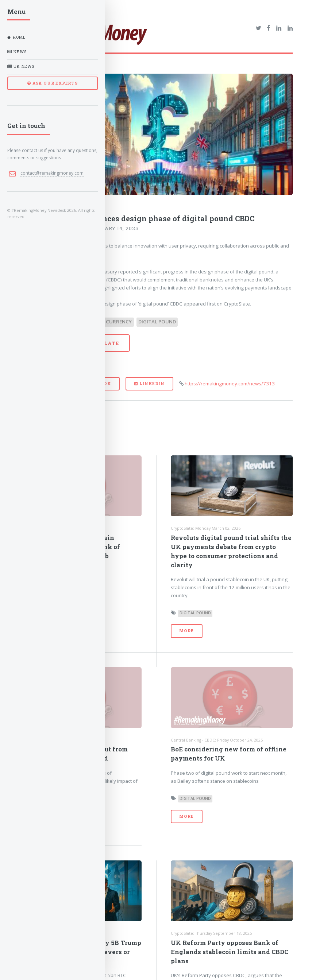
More (186, 631)
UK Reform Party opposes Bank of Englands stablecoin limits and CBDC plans (230, 952)
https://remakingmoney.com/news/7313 (230, 384)
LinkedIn (149, 384)
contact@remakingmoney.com (52, 173)
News (17, 52)
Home (16, 37)
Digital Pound (157, 322)
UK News (21, 66)
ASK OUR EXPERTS (53, 83)
